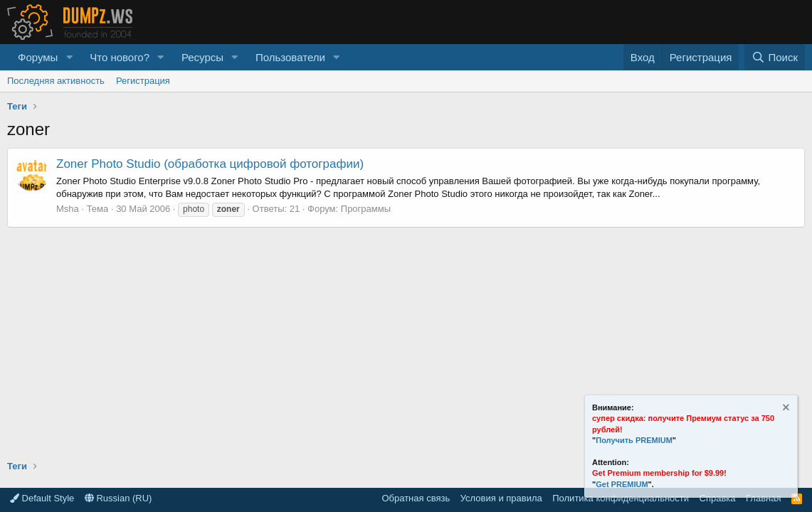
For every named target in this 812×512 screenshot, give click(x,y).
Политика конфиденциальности (621, 498)
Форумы (38, 57)
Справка (718, 498)
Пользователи (290, 57)
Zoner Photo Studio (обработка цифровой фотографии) (210, 164)
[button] (69, 57)
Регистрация (143, 81)
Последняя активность (56, 81)
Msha (68, 209)
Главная (763, 498)
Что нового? (120, 57)
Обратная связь (416, 498)
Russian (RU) (118, 498)
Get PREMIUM (622, 484)
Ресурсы (202, 57)
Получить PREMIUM (634, 440)
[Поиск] (775, 57)
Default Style (42, 498)
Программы (366, 209)
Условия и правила (501, 498)
